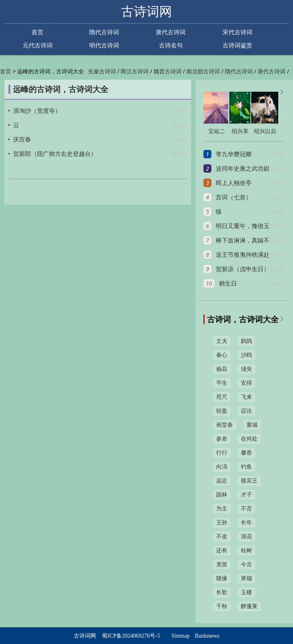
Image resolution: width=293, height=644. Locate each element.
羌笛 (222, 564)
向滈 (222, 467)
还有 (222, 550)
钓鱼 (246, 467)
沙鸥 (246, 355)
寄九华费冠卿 (234, 154)
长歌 (222, 592)
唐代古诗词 (171, 32)
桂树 (246, 550)
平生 (222, 383)
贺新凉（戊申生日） (243, 269)
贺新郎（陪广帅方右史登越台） (55, 154)
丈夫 (222, 341)
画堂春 (225, 425)
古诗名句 (171, 45)
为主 (222, 509)
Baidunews (207, 636)
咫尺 (222, 397)
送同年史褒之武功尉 (243, 169)
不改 (222, 537)
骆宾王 (249, 481)
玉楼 (246, 592)
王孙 (222, 523)
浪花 (246, 537)
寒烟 (246, 578)
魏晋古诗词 (168, 72)
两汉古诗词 (135, 72)
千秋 (222, 606)
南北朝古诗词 (203, 72)
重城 (252, 425)
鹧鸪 (246, 341)
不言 (246, 509)
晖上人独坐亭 (234, 183)
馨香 (246, 453)
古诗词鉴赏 (237, 45)
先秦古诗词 (102, 72)
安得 (246, 383)
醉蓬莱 (249, 606)
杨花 (222, 369)
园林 (222, 495)
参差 (222, 439)
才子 (246, 495)
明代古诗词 (104, 45)
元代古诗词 (38, 45)
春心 (222, 355)
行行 (222, 453)
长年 (246, 523)
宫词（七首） (234, 197)
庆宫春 (22, 140)
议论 (246, 411)
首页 (37, 32)
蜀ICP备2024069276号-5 (131, 636)
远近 (222, 481)
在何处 (249, 439)
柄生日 (228, 284)
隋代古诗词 (104, 32)
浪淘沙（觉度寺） (37, 111)
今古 (246, 564)
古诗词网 (146, 12)
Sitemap (181, 636)
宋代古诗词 (237, 32)
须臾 (246, 369)
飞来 (246, 397)
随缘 (222, 578)
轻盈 (222, 411)
